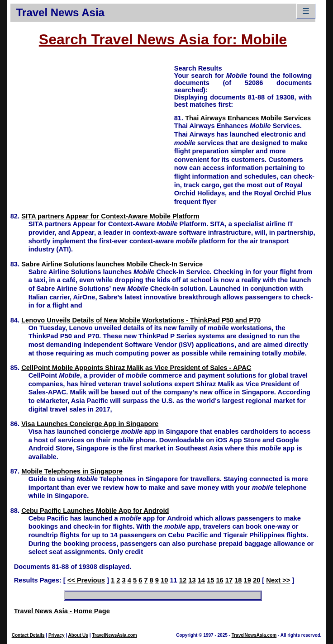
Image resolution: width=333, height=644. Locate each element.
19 (247, 580)
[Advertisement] (92, 127)
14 (201, 580)
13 (192, 580)
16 (219, 580)
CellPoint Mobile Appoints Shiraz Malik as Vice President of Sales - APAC (136, 368)
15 (210, 580)
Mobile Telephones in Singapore (72, 471)
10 (164, 580)
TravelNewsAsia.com (114, 635)
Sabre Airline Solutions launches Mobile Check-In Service (112, 264)
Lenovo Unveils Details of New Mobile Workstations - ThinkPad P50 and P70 (141, 320)
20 (257, 580)
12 (183, 580)
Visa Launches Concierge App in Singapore (90, 424)
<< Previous (86, 580)
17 (229, 580)
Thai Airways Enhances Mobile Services (248, 118)
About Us (78, 635)
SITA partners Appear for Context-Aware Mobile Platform (110, 216)
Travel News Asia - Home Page (62, 611)
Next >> (278, 580)
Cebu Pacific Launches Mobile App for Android (95, 511)
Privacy (57, 635)
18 (238, 580)
